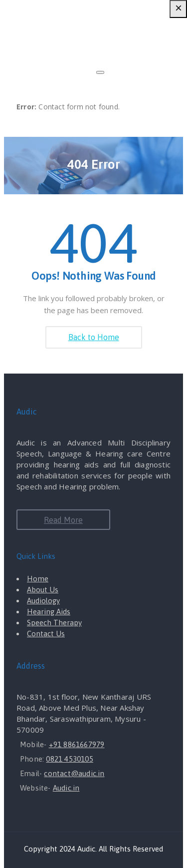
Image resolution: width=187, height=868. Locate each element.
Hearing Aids (49, 612)
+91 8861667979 (77, 744)
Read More (63, 520)
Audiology (43, 601)
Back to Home (94, 337)
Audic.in (66, 788)
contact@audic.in (74, 773)
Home (38, 579)
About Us (43, 590)
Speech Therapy (54, 623)
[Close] (100, 72)
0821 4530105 (69, 759)
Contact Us (46, 634)
